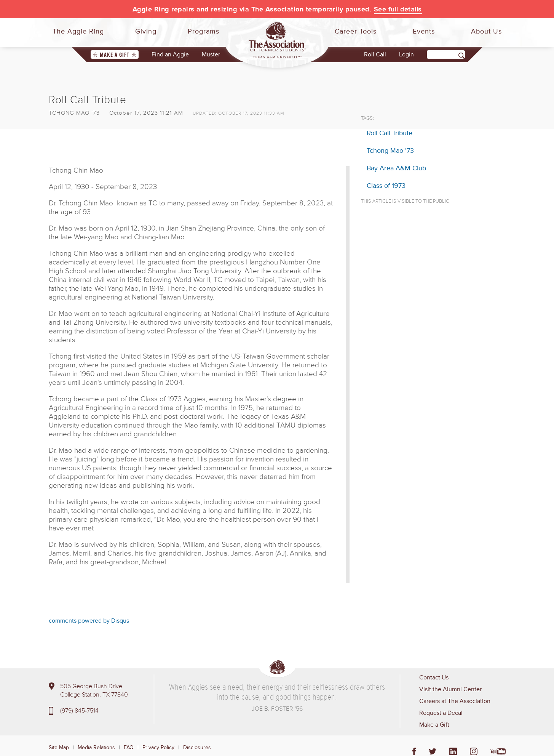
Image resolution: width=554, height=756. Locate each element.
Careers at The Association (455, 701)
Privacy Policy (158, 747)
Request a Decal (441, 713)
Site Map (59, 747)
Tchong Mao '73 (390, 151)
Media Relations (96, 747)
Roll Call (375, 54)
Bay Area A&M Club (396, 168)
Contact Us (434, 678)
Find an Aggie (170, 54)
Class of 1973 (386, 186)
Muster (211, 54)
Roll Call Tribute (390, 133)
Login (406, 54)
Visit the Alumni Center (450, 689)
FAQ (129, 747)
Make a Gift (115, 55)
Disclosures (197, 747)
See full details (398, 9)
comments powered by (89, 621)
